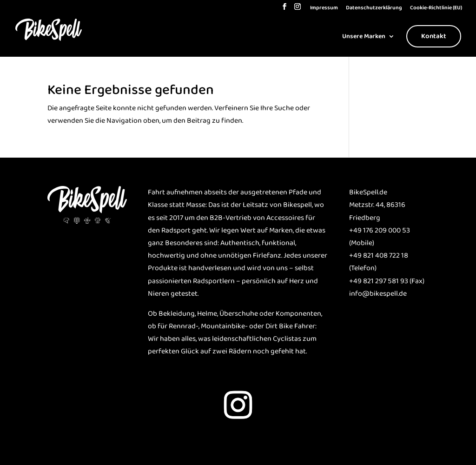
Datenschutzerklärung (374, 9)
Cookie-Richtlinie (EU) (436, 9)
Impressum (324, 9)
